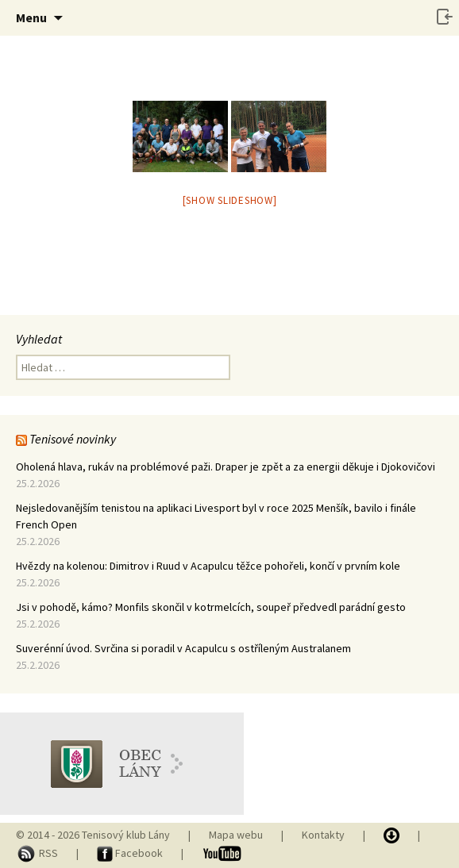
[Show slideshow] (230, 200)
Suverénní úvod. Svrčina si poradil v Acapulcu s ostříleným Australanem (183, 648)
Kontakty (323, 835)
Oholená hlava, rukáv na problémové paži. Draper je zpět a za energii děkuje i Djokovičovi (226, 467)
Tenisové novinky (73, 439)
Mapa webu (236, 835)
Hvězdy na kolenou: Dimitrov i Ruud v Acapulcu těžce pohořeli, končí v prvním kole (208, 566)
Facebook (131, 853)
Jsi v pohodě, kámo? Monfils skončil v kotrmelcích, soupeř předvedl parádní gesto (211, 607)
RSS (38, 853)
